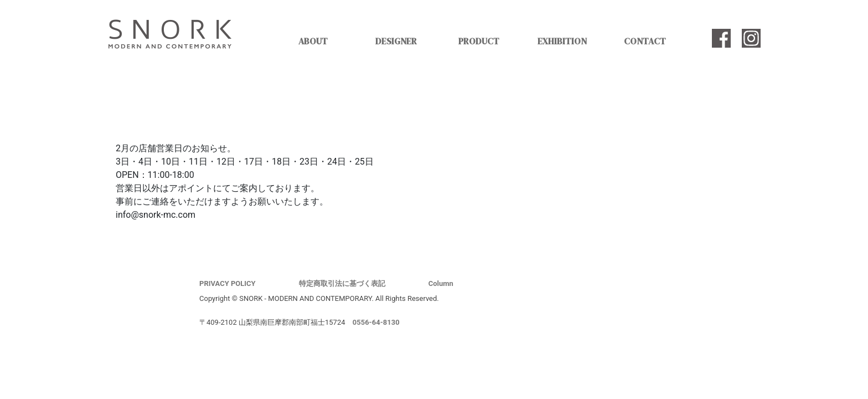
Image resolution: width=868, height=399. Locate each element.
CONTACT (645, 41)
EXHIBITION (562, 41)
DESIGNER (396, 41)
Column (441, 283)
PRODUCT (479, 41)
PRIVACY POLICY (228, 283)
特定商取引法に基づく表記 (342, 283)
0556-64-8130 (376, 322)
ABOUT (313, 41)
